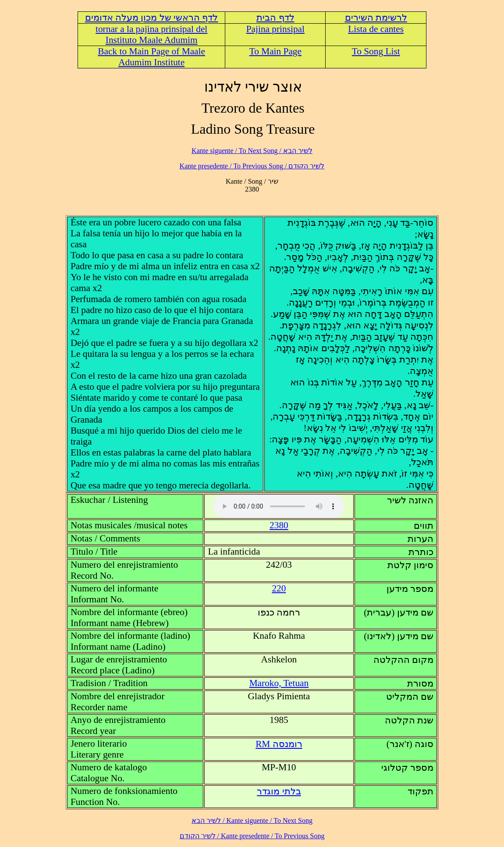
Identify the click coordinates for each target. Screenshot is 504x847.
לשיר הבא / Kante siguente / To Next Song (252, 151)
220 (279, 588)
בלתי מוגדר (279, 791)
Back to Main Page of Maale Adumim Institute (151, 57)
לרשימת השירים (376, 18)
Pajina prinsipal (275, 29)
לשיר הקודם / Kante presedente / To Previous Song (252, 166)
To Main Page (275, 51)
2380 (279, 525)
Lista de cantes (376, 29)
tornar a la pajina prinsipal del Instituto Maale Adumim (151, 34)
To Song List (376, 51)
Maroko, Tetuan (279, 683)
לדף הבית (275, 18)
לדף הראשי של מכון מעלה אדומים (152, 18)
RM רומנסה (279, 744)
